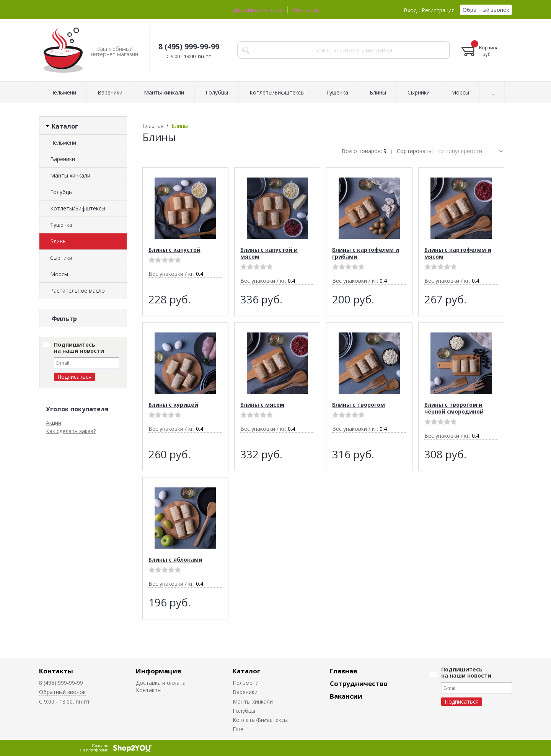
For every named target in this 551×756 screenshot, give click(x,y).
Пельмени (63, 92)
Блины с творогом (359, 405)
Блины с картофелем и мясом (458, 253)
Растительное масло (77, 291)
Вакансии (346, 696)
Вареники (110, 92)
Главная (343, 671)
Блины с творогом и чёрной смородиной (454, 408)
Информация (158, 671)
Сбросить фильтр (83, 413)
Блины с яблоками (175, 560)
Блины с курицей (173, 405)
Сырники (419, 92)
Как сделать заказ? (71, 525)
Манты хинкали (164, 92)
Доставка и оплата (258, 10)
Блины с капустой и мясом (269, 253)
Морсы (460, 92)
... (492, 92)
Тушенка (337, 92)
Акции (54, 516)
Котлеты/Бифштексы (277, 92)
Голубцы (217, 92)
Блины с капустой (174, 250)
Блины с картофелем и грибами (366, 253)
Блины (378, 92)
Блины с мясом (262, 405)
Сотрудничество (359, 683)
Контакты (305, 10)
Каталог (246, 671)
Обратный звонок (486, 10)
